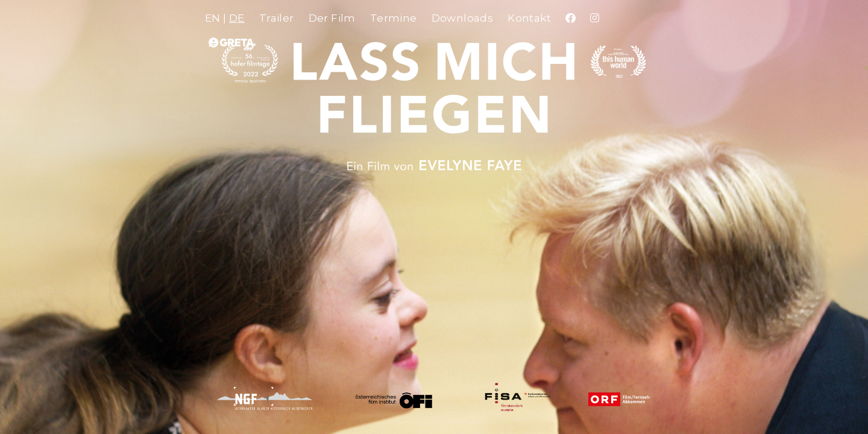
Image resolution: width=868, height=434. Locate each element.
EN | (225, 18)
